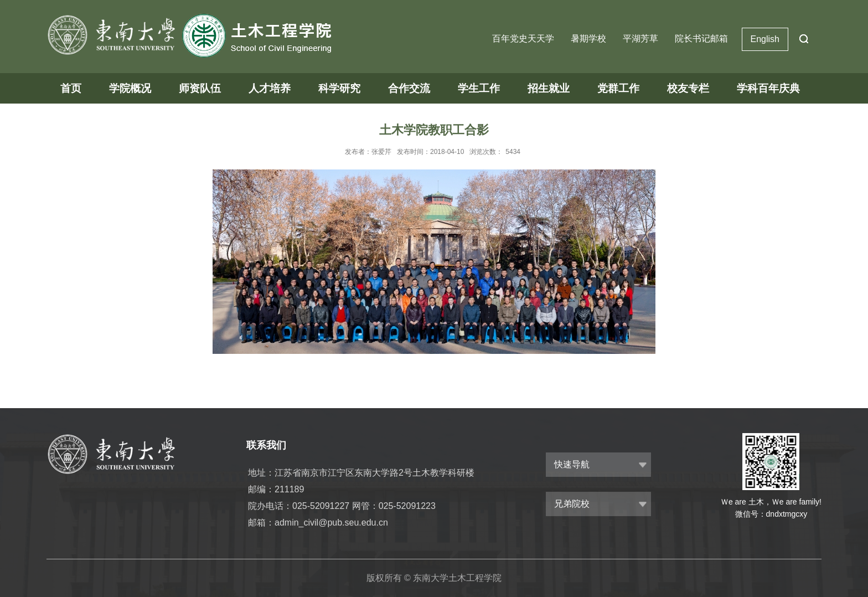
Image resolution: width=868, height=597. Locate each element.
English (765, 39)
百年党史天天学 (523, 38)
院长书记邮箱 (701, 38)
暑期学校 (588, 38)
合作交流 (409, 88)
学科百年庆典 (768, 88)
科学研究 (339, 88)
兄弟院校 (572, 504)
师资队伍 (200, 88)
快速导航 (572, 464)
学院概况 (130, 88)
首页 (71, 88)
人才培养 (270, 88)
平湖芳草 (640, 38)
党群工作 (618, 88)
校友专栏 (688, 88)
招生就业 (549, 88)
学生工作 (479, 88)
